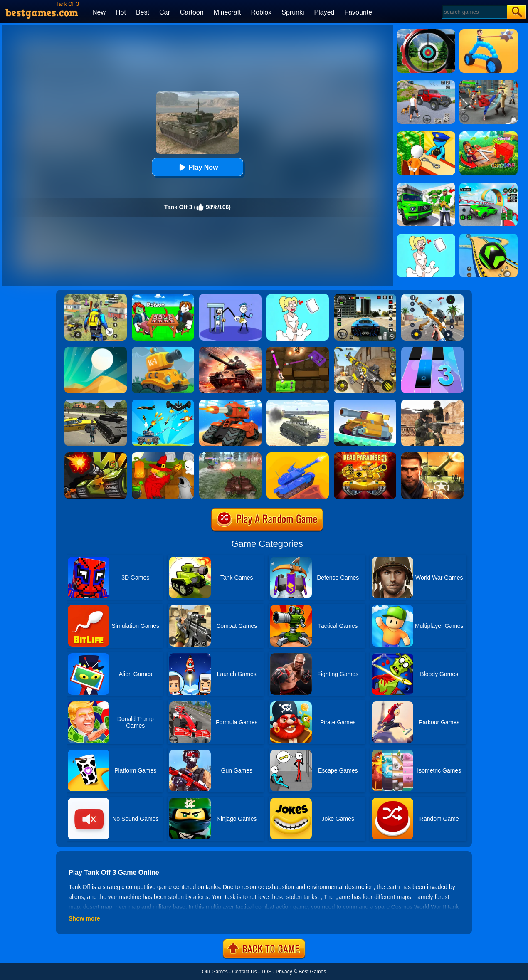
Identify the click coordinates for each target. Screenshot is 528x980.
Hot (121, 12)
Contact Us (244, 972)
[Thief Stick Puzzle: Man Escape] (230, 297)
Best (143, 12)
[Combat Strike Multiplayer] (432, 402)
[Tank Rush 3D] (230, 402)
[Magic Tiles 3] (432, 350)
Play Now (197, 167)
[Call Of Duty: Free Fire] (365, 350)
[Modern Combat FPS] (432, 455)
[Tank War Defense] (163, 402)
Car (165, 12)
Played (324, 12)
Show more (84, 918)
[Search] (474, 12)
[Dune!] (96, 350)
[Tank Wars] (96, 455)
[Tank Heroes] (298, 350)
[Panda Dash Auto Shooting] (432, 297)
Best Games (312, 972)
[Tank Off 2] (230, 455)
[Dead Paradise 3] (365, 455)
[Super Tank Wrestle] (365, 402)
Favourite (358, 12)
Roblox (261, 12)
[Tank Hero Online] (163, 350)
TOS (266, 972)
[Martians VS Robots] (163, 455)
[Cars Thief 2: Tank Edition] (96, 402)
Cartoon (192, 12)
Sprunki (293, 12)
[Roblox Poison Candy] (163, 297)
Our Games (215, 972)
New (99, 12)
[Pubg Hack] (96, 297)
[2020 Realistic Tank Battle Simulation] (298, 402)
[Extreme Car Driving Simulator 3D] (365, 297)
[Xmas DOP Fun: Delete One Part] (298, 297)
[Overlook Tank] (230, 350)
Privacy (284, 972)
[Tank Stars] (298, 455)
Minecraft (227, 12)
